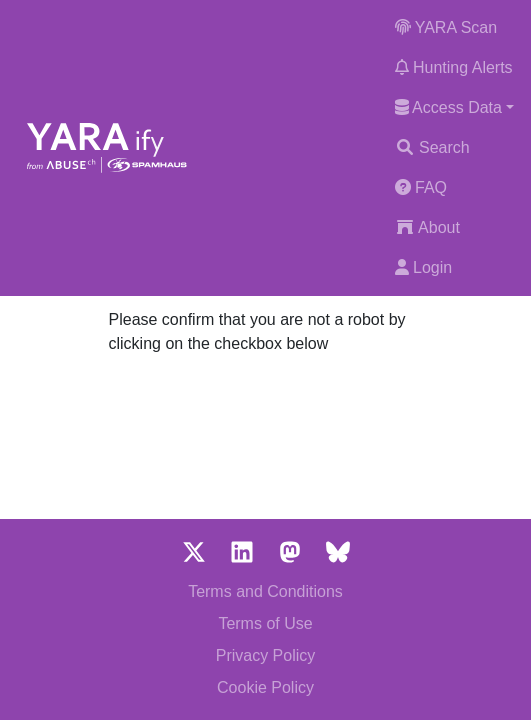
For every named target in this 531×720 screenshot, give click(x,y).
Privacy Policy (266, 655)
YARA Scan (446, 27)
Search (432, 147)
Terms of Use (265, 623)
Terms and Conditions (265, 591)
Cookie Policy (265, 687)
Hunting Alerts (454, 67)
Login (424, 267)
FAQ (421, 187)
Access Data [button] (448, 107)
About (427, 227)
